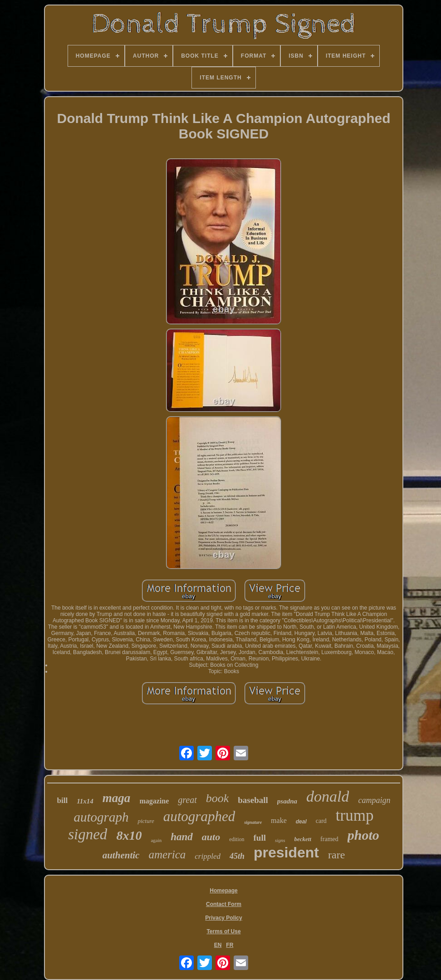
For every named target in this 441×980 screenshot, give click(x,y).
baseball (253, 800)
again (156, 840)
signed (88, 834)
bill (63, 800)
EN (218, 945)
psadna (287, 801)
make (279, 820)
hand (182, 837)
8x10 (129, 835)
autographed (199, 816)
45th (237, 856)
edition (237, 839)
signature (253, 822)
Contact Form (224, 904)
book (218, 798)
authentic (121, 855)
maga (117, 798)
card (321, 821)
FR (230, 945)
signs (280, 840)
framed (329, 839)
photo (363, 835)
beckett (303, 839)
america (167, 854)
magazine (154, 801)
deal (301, 822)
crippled (208, 856)
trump (355, 815)
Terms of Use (223, 931)
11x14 (85, 801)
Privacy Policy (223, 918)
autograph (101, 817)
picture (146, 821)
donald (328, 796)
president (286, 852)
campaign (374, 800)
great (187, 800)
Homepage (223, 891)
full (259, 838)
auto (211, 837)
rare (336, 855)
